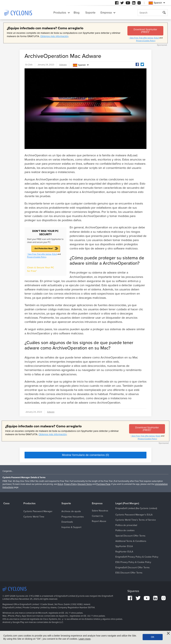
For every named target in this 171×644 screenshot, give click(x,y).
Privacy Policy (70, 484)
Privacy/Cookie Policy (146, 41)
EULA (156, 38)
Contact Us (98, 516)
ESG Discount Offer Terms (129, 573)
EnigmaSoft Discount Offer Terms (133, 568)
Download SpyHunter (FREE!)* (145, 31)
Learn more (84, 639)
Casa (6, 503)
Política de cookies (125, 530)
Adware (63, 65)
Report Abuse (99, 521)
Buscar (165, 13)
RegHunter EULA (124, 552)
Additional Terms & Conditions (131, 541)
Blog (77, 13)
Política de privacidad (126, 525)
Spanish (79, 65)
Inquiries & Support (71, 527)
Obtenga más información (54, 36)
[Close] (168, 633)
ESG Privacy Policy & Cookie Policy (133, 562)
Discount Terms (85, 484)
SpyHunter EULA (124, 546)
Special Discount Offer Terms (130, 536)
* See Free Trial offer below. (141, 38)
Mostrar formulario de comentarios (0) (85, 455)
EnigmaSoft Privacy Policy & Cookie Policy (137, 557)
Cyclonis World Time (34, 517)
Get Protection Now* (44, 248)
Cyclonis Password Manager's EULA (134, 515)
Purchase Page (103, 484)
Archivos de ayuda (71, 511)
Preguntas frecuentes (73, 517)
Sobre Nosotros (100, 511)
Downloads (67, 522)
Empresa (106, 13)
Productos (60, 13)
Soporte (90, 13)
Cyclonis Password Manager (38, 511)
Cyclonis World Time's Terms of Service (136, 520)
